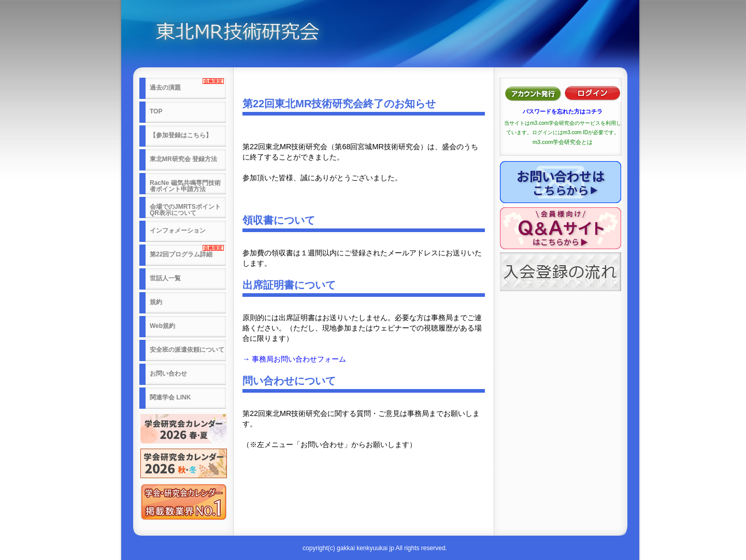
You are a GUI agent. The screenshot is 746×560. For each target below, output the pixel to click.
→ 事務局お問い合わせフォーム (294, 359)
